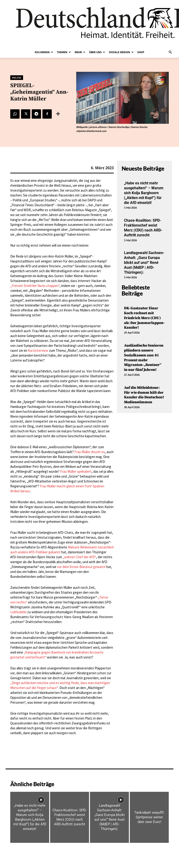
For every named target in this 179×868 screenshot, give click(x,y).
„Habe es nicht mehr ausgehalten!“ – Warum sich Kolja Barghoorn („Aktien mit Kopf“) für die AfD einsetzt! (144, 193)
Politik (17, 78)
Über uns (97, 52)
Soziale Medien (121, 52)
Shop (141, 52)
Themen (64, 52)
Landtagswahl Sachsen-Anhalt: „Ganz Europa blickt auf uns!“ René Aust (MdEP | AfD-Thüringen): (144, 262)
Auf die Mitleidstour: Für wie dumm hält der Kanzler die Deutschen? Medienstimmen (144, 395)
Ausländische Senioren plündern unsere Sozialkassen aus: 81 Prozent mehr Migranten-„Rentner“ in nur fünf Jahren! (144, 358)
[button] (170, 52)
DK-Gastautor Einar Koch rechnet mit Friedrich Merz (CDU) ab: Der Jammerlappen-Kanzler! (144, 318)
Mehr (80, 52)
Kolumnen (44, 52)
